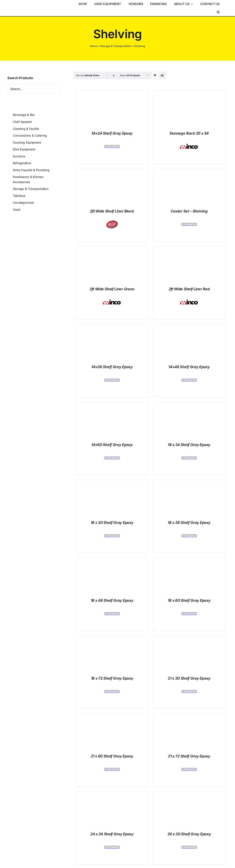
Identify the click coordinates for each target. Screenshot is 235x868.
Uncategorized (23, 203)
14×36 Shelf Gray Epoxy (112, 367)
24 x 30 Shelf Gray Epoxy (189, 834)
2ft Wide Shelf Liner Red (189, 289)
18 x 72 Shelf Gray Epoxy (112, 678)
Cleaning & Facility (26, 129)
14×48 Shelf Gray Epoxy (189, 367)
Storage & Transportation (116, 46)
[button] (218, 12)
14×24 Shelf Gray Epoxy (112, 133)
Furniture (19, 156)
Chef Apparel (22, 122)
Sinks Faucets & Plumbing (31, 170)
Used (17, 210)
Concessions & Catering (30, 136)
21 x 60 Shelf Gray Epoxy (112, 756)
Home (94, 46)
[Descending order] (114, 75)
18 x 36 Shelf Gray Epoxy (189, 523)
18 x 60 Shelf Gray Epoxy (189, 600)
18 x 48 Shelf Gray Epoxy (112, 600)
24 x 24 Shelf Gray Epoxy (112, 834)
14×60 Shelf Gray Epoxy (112, 445)
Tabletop (19, 196)
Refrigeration (22, 163)
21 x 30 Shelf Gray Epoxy (189, 678)
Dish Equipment (24, 149)
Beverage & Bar (24, 115)
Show (130, 75)
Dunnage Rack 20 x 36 (189, 133)
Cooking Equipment (27, 142)
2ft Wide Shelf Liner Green (112, 289)
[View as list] (162, 75)
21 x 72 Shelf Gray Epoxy (189, 756)
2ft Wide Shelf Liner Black (112, 211)
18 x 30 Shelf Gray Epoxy (112, 523)
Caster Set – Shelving (189, 211)
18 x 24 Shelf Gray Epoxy (189, 445)
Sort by (88, 75)
